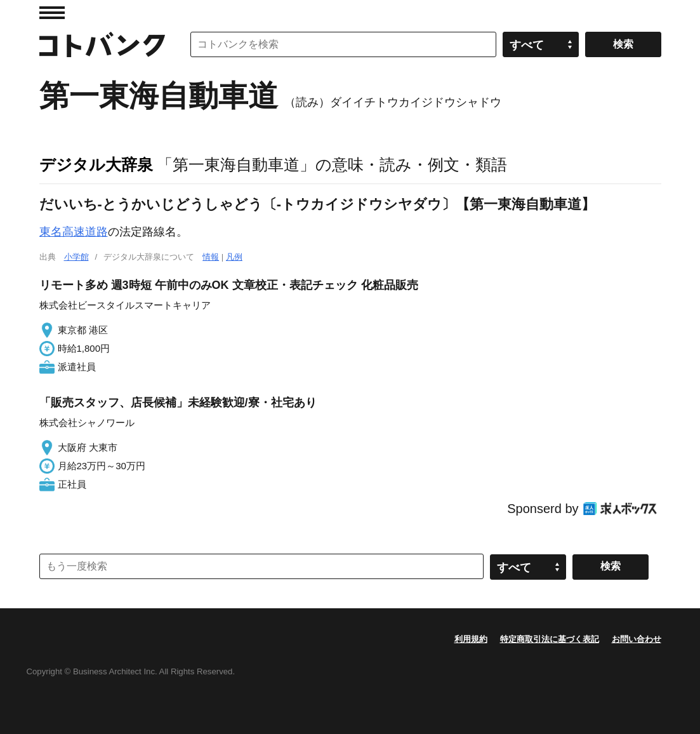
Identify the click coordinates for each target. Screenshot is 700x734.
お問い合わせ (637, 639)
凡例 (234, 257)
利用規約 (471, 639)
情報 (211, 257)
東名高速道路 (74, 232)
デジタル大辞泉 (96, 164)
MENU (52, 13)
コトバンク (102, 44)
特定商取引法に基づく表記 (550, 639)
